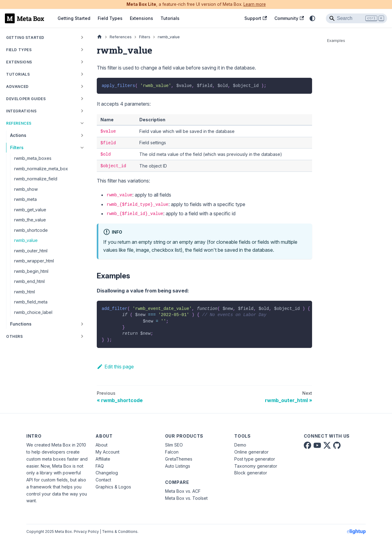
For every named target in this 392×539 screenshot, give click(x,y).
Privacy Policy (86, 531)
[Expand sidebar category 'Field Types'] (82, 50)
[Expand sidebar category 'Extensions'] (82, 62)
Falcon (172, 452)
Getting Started (74, 18)
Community (289, 18)
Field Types (110, 18)
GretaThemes (179, 459)
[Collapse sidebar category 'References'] (82, 123)
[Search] (356, 18)
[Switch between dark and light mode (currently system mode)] (312, 18)
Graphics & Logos (113, 487)
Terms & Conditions (120, 531)
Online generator (251, 452)
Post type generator (255, 459)
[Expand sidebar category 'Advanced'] (82, 86)
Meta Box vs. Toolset (186, 498)
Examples (336, 41)
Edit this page (115, 367)
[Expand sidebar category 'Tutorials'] (82, 74)
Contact (103, 480)
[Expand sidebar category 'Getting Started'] (82, 37)
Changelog (107, 473)
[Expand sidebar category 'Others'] (82, 336)
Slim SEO (174, 445)
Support (256, 18)
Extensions (141, 18)
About (102, 445)
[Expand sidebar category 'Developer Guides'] (82, 99)
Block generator (251, 473)
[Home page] (100, 37)
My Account (107, 452)
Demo (240, 445)
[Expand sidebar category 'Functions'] (82, 324)
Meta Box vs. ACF (183, 491)
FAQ (100, 466)
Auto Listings (178, 466)
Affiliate (103, 459)
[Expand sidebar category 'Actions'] (82, 135)
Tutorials (170, 18)
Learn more (255, 4)
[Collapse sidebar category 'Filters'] (82, 148)
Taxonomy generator (256, 466)
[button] (46, 111)
